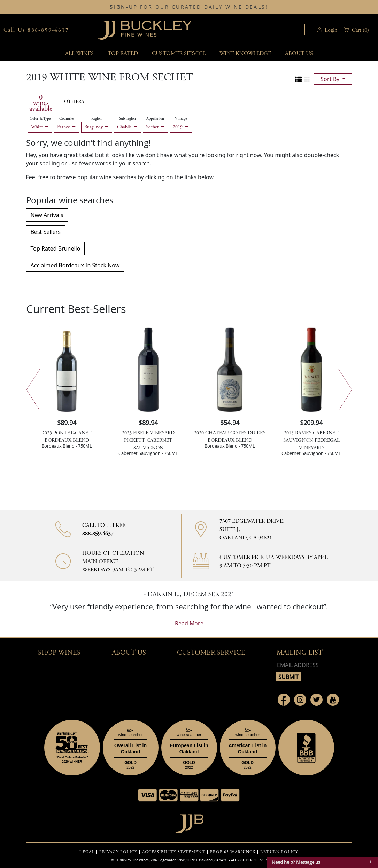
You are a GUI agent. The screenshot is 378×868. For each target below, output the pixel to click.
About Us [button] (299, 53)
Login (331, 30)
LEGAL (87, 852)
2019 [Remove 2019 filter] (181, 127)
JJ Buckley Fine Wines (132, 860)
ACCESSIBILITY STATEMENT (173, 852)
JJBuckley (145, 30)
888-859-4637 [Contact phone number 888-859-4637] (98, 534)
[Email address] (308, 665)
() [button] (360, 30)
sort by (331, 79)
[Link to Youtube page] (333, 700)
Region (97, 119)
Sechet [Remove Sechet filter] (155, 127)
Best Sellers (46, 232)
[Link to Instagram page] (300, 700)
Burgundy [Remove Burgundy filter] (97, 127)
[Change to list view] (298, 79)
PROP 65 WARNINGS (233, 852)
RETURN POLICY (279, 852)
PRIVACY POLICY (118, 852)
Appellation (155, 119)
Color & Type (40, 119)
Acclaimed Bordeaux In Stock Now (75, 265)
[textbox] (273, 29)
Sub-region (128, 119)
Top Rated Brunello (56, 248)
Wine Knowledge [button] (245, 53)
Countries (67, 119)
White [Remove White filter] (40, 127)
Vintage (181, 119)
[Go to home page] (189, 822)
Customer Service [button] (211, 653)
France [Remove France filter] (67, 127)
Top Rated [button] (123, 53)
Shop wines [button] (59, 653)
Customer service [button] (179, 53)
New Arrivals (47, 215)
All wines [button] (79, 53)
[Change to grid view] (307, 79)
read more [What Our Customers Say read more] (189, 623)
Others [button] (75, 102)
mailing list (300, 653)
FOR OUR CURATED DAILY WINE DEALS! (189, 7)
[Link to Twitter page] (317, 700)
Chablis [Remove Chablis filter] (128, 127)
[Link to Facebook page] (284, 700)
